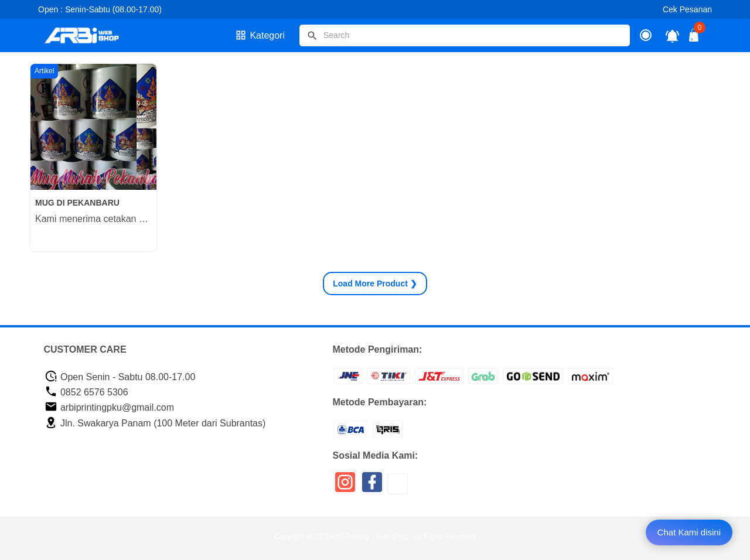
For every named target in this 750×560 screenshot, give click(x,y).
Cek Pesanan (687, 9)
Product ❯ (375, 284)
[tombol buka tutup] (694, 38)
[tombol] (312, 36)
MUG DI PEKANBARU (77, 203)
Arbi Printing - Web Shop (370, 537)
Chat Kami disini (689, 532)
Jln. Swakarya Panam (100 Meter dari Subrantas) (155, 423)
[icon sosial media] (345, 486)
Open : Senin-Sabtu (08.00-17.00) (100, 9)
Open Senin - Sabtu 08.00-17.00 (120, 377)
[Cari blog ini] (465, 35)
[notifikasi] (672, 35)
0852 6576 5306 (86, 392)
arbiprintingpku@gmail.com (110, 407)
